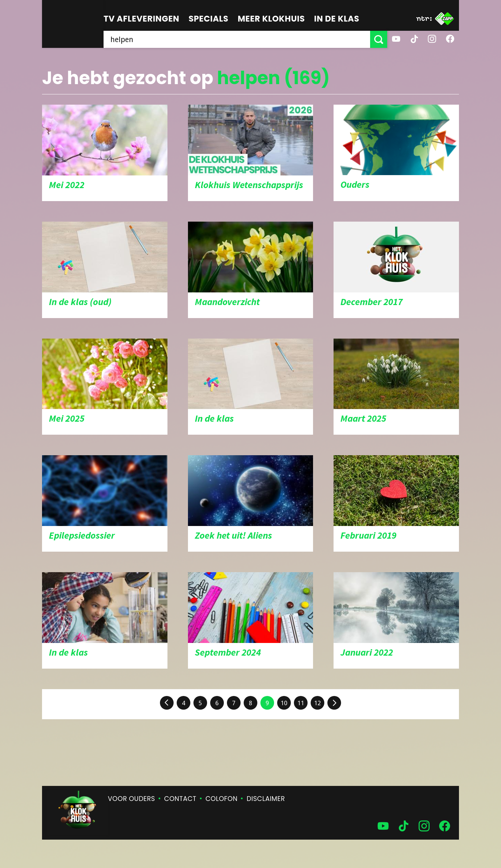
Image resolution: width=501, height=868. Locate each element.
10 (284, 703)
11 (301, 703)
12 (317, 703)
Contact (180, 799)
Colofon (221, 799)
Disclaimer (266, 799)
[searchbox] (237, 39)
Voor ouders (132, 799)
